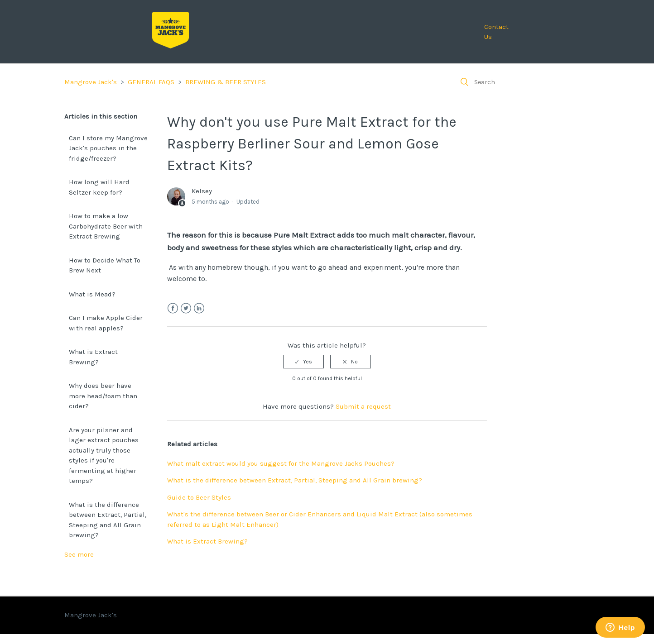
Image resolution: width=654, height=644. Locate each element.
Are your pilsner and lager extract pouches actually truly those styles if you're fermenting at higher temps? (104, 456)
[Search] (522, 82)
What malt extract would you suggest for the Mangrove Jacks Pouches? (281, 463)
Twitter (186, 308)
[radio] (303, 362)
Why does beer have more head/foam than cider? (103, 396)
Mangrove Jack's (91, 82)
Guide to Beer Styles (199, 497)
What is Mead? (92, 294)
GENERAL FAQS (151, 82)
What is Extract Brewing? (93, 357)
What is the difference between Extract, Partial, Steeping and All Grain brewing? (108, 520)
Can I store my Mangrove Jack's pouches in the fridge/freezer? (108, 148)
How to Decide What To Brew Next (105, 265)
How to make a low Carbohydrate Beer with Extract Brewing (106, 226)
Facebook (173, 308)
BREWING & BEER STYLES (226, 82)
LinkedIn (199, 308)
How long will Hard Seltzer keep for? (99, 187)
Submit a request (363, 406)
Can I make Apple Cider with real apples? (106, 323)
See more (79, 554)
